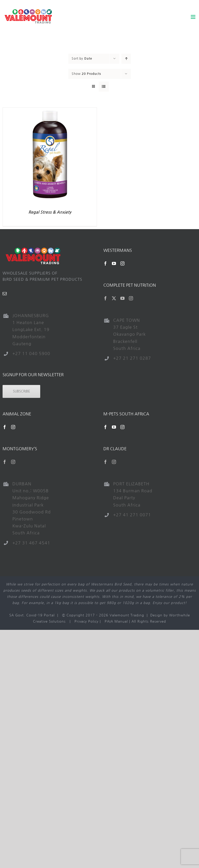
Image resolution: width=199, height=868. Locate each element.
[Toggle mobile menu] (194, 17)
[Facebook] (106, 263)
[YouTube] (114, 263)
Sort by (82, 59)
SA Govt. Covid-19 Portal (32, 615)
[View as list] (104, 87)
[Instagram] (123, 263)
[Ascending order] (126, 59)
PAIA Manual (116, 621)
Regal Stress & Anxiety (50, 212)
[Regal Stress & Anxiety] (50, 111)
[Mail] (5, 294)
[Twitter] (114, 298)
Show (86, 74)
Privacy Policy (86, 621)
